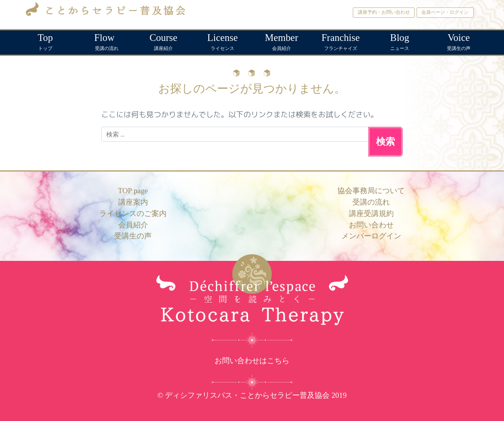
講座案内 (133, 202)
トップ (45, 41)
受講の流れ (104, 41)
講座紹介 (163, 41)
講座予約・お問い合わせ (384, 12)
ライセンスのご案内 (133, 213)
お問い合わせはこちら (252, 361)
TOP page (133, 191)
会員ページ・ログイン (445, 12)
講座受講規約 (371, 213)
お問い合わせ (371, 225)
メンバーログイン (371, 236)
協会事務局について (371, 191)
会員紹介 (282, 41)
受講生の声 (459, 41)
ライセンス (222, 41)
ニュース (400, 41)
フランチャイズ (341, 41)
